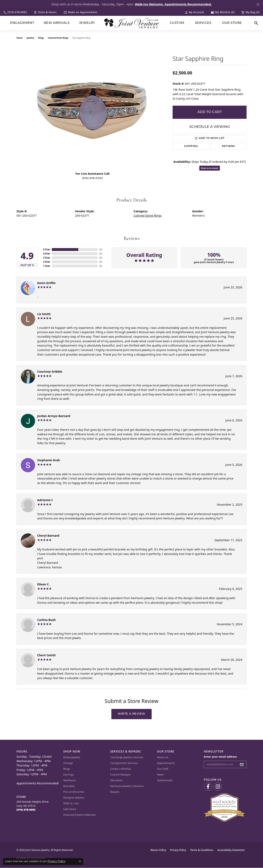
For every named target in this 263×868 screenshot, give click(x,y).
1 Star (47, 266)
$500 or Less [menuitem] (71, 803)
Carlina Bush (46, 620)
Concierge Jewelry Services (127, 757)
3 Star (47, 258)
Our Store (232, 23)
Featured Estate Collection (80, 815)
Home (20, 38)
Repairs (115, 792)
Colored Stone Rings (58, 38)
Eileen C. (43, 584)
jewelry (30, 38)
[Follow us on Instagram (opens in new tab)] (218, 787)
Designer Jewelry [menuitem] (74, 797)
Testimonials (165, 780)
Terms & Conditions (202, 850)
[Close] (258, 4)
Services (203, 23)
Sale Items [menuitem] (70, 809)
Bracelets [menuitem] (69, 786)
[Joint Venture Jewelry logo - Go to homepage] (132, 23)
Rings (41, 38)
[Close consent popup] (80, 861)
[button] (194, 12)
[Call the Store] (26, 810)
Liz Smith (44, 314)
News (160, 774)
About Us (163, 757)
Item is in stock (210, 168)
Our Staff (163, 769)
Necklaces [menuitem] (70, 780)
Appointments (166, 763)
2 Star (47, 262)
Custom (177, 23)
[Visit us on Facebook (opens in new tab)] (208, 787)
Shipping (191, 146)
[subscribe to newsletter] (243, 764)
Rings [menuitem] (67, 769)
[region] (92, 106)
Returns (228, 146)
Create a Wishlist (121, 769)
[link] (15, 12)
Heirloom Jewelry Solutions (127, 786)
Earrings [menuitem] (69, 774)
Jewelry (87, 23)
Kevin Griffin (46, 283)
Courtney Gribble (50, 372)
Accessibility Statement (231, 850)
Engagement (22, 23)
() (101, 249)
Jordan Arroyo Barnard (54, 416)
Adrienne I (45, 500)
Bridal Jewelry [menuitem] (72, 757)
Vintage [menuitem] (68, 763)
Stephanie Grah (48, 460)
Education (116, 780)
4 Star (47, 254)
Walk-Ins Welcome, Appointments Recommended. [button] (173, 4)
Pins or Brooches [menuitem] (74, 792)
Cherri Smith (46, 655)
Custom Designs (120, 774)
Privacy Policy (178, 850)
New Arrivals (57, 23)
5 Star (47, 249)
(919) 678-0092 (93, 178)
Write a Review (131, 714)
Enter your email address (220, 757)
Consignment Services (124, 763)
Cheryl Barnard (48, 536)
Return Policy (158, 850)
